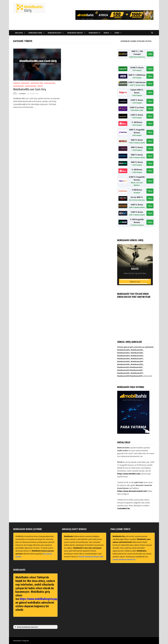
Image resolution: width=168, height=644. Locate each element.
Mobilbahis (25, 83)
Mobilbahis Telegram (21, 641)
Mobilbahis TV (94, 33)
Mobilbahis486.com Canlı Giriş (30, 89)
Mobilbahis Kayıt (55, 33)
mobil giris (23, 94)
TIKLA (150, 69)
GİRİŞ (150, 54)
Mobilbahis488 (31, 86)
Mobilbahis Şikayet (75, 33)
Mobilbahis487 (19, 86)
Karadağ (16, 83)
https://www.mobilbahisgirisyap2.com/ (43, 599)
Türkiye (40, 86)
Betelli (120, 462)
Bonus (106, 33)
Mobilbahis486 (50, 83)
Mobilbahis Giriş (35, 33)
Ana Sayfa (19, 33)
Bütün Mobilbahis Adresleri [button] (26, 627)
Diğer (117, 33)
